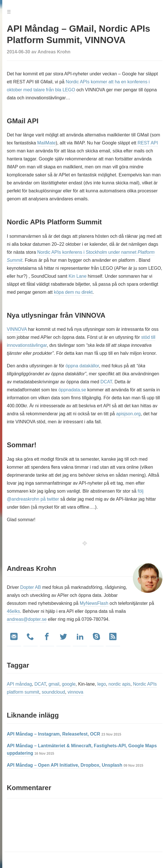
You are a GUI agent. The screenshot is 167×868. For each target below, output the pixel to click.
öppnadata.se (72, 390)
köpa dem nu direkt (73, 292)
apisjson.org (128, 414)
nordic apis (119, 684)
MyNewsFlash (94, 603)
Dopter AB (31, 587)
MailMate (47, 143)
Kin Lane (78, 276)
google (69, 684)
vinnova (75, 692)
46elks (13, 611)
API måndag (19, 684)
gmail (54, 684)
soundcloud (53, 692)
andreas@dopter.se (27, 619)
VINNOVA (17, 329)
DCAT (106, 382)
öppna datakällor (82, 366)
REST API (148, 143)
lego (102, 684)
